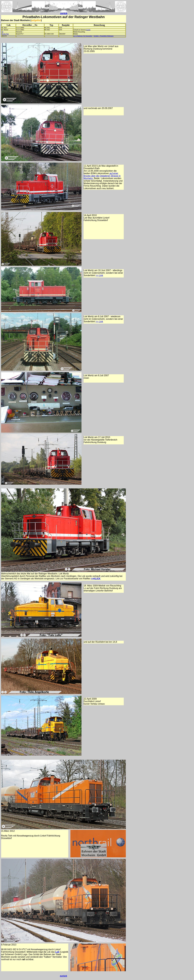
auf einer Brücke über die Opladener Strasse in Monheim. (102, 176)
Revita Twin (5, 34)
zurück (64, 13)
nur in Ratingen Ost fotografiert (83, 36)
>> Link (99, 275)
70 (2, 32)
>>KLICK (96, 579)
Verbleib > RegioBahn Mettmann (104, 36)
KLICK (88, 30)
